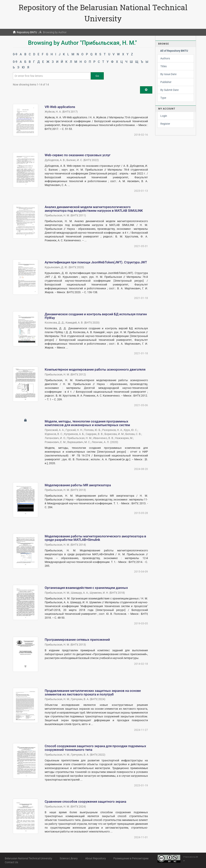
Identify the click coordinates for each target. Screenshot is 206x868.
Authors (165, 58)
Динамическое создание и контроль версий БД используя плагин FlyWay (96, 316)
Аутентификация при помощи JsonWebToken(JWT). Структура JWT (96, 262)
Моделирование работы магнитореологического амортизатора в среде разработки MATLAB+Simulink (95, 538)
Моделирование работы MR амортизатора (78, 485)
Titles (164, 66)
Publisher (166, 82)
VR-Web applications (60, 107)
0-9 (15, 54)
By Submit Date (169, 90)
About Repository (96, 858)
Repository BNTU (27, 32)
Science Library (69, 858)
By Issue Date (168, 74)
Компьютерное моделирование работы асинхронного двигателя (95, 369)
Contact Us (11, 862)
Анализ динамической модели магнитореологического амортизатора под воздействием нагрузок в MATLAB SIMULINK (94, 209)
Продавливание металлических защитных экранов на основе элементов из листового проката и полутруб (93, 692)
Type (163, 98)
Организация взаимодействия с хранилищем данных (86, 588)
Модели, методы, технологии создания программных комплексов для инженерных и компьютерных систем (87, 423)
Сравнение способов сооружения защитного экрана (85, 802)
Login (164, 116)
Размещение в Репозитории (131, 858)
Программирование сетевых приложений (77, 640)
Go (97, 76)
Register (165, 124)
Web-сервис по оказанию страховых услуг (78, 155)
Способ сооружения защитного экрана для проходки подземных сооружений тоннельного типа (95, 748)
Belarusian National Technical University (28, 858)
